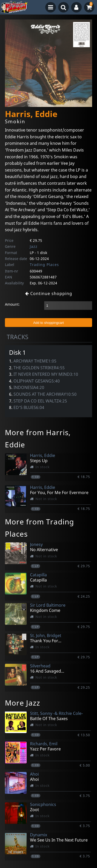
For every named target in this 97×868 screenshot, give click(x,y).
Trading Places (44, 265)
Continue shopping (49, 293)
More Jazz (23, 703)
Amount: (12, 304)
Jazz (34, 246)
